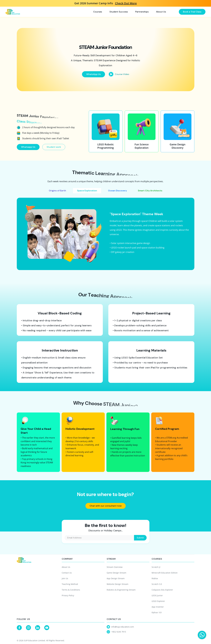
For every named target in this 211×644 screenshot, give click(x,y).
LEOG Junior (157, 595)
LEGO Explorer (158, 601)
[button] (99, 12)
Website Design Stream (117, 584)
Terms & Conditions (71, 590)
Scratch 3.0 (157, 584)
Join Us (65, 578)
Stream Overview (115, 567)
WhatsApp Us (94, 74)
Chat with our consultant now (106, 506)
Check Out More (126, 3)
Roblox (155, 578)
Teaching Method (70, 584)
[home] (13, 12)
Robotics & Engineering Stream (121, 590)
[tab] (57, 191)
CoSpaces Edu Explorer (162, 590)
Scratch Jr (156, 567)
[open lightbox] (119, 74)
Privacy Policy (68, 595)
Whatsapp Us (31, 147)
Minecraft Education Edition (165, 573)
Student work (57, 147)
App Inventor (158, 607)
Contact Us (67, 573)
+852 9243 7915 (119, 632)
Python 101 (157, 612)
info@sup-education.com (123, 627)
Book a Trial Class (192, 12)
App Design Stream (116, 578)
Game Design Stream (116, 573)
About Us (66, 567)
